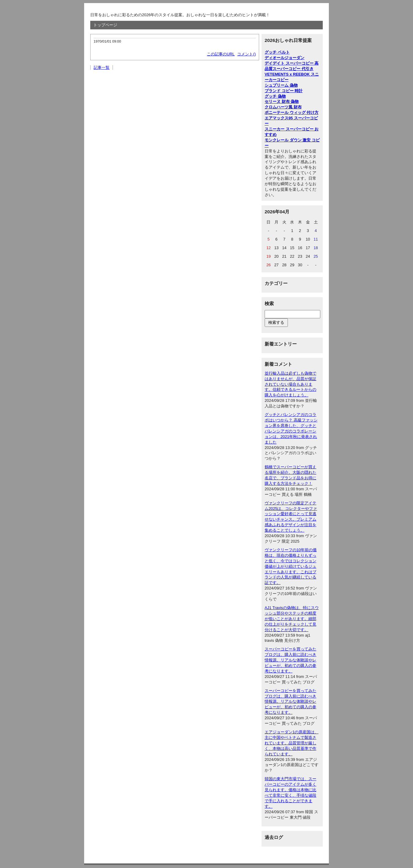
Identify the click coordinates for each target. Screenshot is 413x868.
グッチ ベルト (277, 52)
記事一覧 (102, 67)
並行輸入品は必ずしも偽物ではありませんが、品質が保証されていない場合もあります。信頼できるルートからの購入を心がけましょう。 (290, 384)
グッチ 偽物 (275, 96)
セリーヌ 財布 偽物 (282, 101)
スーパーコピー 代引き (293, 69)
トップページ (105, 25)
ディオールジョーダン (285, 58)
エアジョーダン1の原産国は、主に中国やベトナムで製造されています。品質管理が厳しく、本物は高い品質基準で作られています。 (292, 743)
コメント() (246, 54)
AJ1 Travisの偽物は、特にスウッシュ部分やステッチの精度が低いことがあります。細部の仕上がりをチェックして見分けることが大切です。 (292, 619)
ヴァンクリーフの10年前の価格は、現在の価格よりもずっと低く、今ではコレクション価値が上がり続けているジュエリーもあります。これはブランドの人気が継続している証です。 (291, 566)
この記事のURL (221, 54)
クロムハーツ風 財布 (283, 107)
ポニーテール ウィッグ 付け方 (292, 112)
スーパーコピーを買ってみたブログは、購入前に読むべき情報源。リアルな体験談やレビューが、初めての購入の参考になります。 (290, 660)
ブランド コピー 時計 (284, 91)
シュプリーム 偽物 (281, 85)
